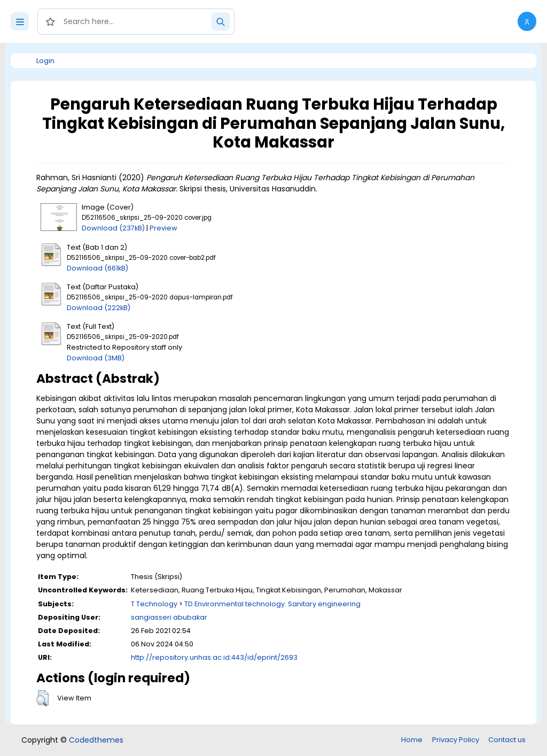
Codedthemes (96, 740)
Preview (163, 228)
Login (45, 61)
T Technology (154, 604)
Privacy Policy (456, 740)
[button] (527, 21)
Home (412, 740)
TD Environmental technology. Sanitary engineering (272, 604)
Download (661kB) (97, 268)
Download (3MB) (96, 358)
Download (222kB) (99, 308)
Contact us (507, 740)
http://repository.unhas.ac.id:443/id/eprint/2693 (214, 657)
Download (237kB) (113, 228)
